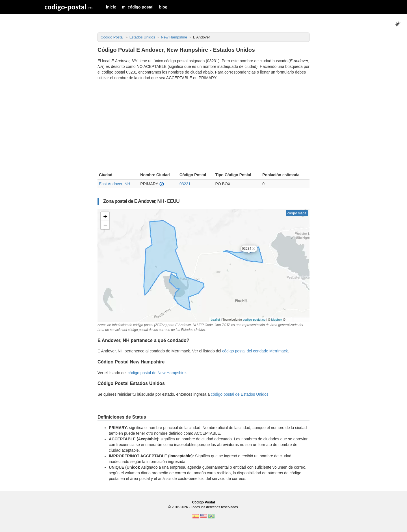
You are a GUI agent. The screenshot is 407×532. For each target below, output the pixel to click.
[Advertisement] (203, 127)
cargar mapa (297, 213)
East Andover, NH (115, 184)
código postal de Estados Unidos (240, 394)
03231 (185, 184)
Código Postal (204, 502)
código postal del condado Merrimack (255, 351)
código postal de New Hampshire (157, 373)
